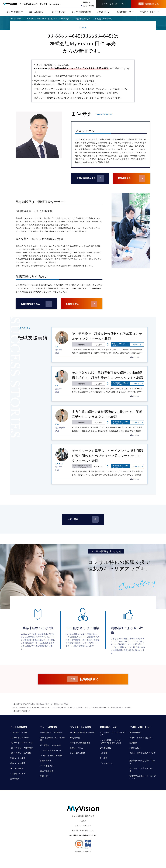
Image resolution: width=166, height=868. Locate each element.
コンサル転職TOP (17, 19)
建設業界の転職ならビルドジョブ (143, 762)
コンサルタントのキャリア (22, 743)
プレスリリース (106, 763)
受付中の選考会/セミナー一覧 (82, 732)
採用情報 (133, 743)
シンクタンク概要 (18, 773)
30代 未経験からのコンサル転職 (53, 739)
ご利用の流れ (105, 748)
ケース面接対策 (47, 766)
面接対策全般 (46, 760)
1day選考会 (75, 738)
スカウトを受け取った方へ (141, 738)
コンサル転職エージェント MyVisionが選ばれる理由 (111, 741)
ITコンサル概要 (17, 768)
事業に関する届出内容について (83, 830)
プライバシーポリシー (83, 826)
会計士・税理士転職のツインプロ (143, 754)
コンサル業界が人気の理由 (51, 755)
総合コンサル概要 (18, 763)
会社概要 (103, 758)
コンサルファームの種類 (21, 753)
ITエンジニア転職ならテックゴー (142, 770)
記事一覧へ (15, 779)
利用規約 (83, 821)
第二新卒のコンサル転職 (50, 745)
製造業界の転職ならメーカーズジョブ (143, 777)
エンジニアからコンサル (50, 750)
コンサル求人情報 (77, 753)
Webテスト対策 (47, 771)
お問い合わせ (135, 748)
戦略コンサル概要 (18, 758)
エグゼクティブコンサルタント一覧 (40, 19)
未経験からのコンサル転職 (51, 732)
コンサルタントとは (19, 732)
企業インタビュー (77, 748)
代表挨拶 (103, 753)
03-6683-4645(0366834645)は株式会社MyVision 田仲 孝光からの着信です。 (85, 19)
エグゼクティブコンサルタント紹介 (113, 734)
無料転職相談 (135, 732)
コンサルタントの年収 (20, 738)
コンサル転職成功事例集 (80, 743)
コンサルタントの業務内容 (22, 748)
